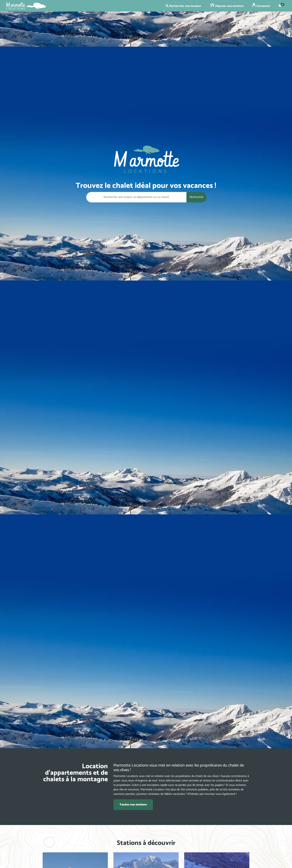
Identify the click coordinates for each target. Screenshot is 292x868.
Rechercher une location (183, 6)
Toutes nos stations (133, 805)
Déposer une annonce (227, 6)
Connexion (261, 6)
